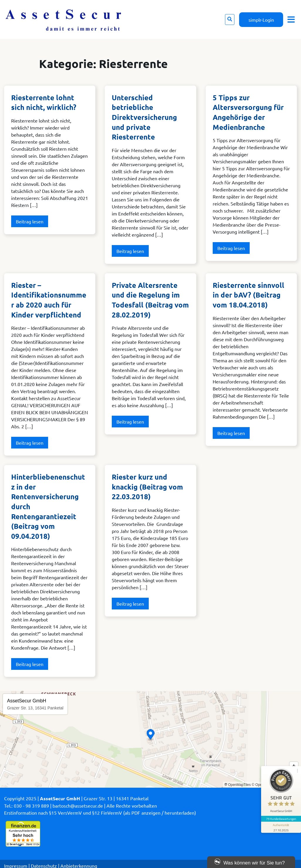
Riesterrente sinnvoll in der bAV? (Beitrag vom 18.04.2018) (248, 295)
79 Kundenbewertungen (281, 819)
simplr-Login (261, 20)
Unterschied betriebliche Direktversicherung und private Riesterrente (144, 117)
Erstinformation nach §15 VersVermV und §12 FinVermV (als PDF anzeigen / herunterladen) (100, 813)
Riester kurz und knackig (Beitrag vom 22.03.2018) (147, 487)
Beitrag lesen (30, 221)
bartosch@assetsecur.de (78, 806)
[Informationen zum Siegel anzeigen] (281, 827)
